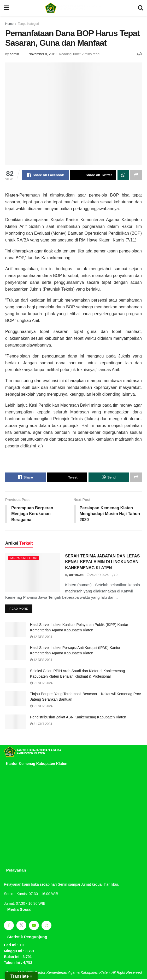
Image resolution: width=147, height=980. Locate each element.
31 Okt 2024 (41, 724)
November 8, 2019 (42, 54)
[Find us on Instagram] (46, 926)
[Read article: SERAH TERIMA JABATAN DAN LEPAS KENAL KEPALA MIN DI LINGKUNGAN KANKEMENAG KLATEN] (33, 573)
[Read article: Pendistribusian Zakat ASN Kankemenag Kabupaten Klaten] (16, 722)
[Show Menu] (6, 8)
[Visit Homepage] (73, 8)
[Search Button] (140, 8)
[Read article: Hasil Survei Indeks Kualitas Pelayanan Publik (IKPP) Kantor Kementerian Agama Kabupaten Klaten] (16, 630)
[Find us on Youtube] (34, 926)
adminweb (76, 575)
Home (9, 24)
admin (14, 54)
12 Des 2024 (41, 638)
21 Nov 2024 (41, 684)
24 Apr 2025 (98, 575)
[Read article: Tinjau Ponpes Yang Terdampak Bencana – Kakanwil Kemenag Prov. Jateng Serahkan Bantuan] (16, 699)
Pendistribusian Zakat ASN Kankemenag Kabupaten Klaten (78, 718)
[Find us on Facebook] (9, 926)
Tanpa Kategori (28, 24)
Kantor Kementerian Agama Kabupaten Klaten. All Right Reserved (88, 973)
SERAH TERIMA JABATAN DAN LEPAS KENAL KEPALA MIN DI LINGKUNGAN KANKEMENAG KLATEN (102, 562)
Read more (21, 608)
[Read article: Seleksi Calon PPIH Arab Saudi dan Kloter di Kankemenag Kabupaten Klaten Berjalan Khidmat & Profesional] (16, 676)
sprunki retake (6, 868)
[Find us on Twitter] (21, 926)
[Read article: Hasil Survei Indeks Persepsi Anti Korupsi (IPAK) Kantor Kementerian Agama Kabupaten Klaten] (16, 653)
